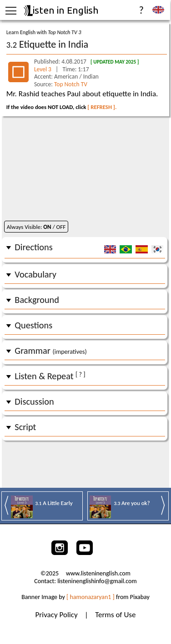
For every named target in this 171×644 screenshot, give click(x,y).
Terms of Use (115, 615)
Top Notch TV (71, 84)
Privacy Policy (58, 615)
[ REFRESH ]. (102, 107)
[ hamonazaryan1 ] (91, 597)
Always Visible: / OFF (36, 227)
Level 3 (43, 69)
